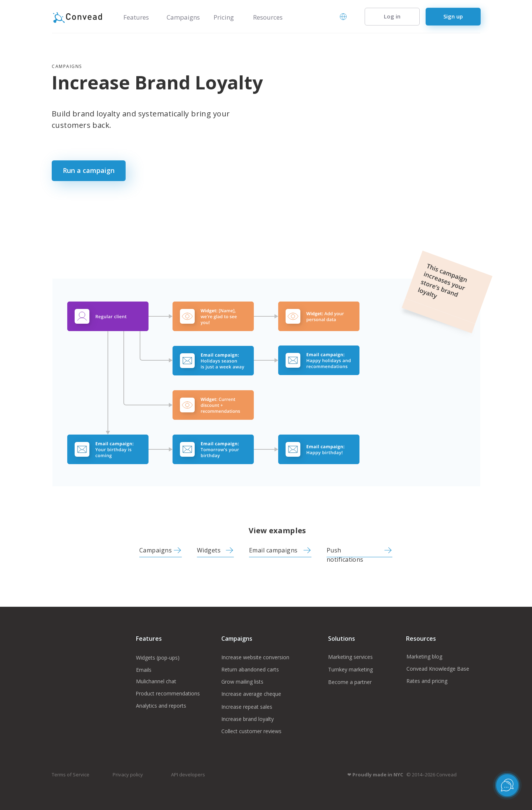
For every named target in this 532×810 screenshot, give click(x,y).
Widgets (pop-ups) (158, 658)
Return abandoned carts (250, 669)
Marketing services (350, 657)
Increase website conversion (255, 657)
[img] (177, 550)
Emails (144, 670)
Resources (268, 17)
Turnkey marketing (350, 669)
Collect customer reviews (251, 731)
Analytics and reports (161, 706)
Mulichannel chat (156, 681)
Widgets (209, 550)
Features (136, 17)
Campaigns (183, 17)
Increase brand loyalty (248, 719)
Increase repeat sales (247, 707)
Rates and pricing (427, 681)
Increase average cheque (251, 694)
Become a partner (350, 682)
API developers (188, 775)
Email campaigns (273, 550)
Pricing (224, 17)
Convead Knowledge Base (438, 669)
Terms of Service (71, 775)
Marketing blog (425, 656)
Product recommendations (168, 693)
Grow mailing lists (242, 682)
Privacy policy (128, 775)
